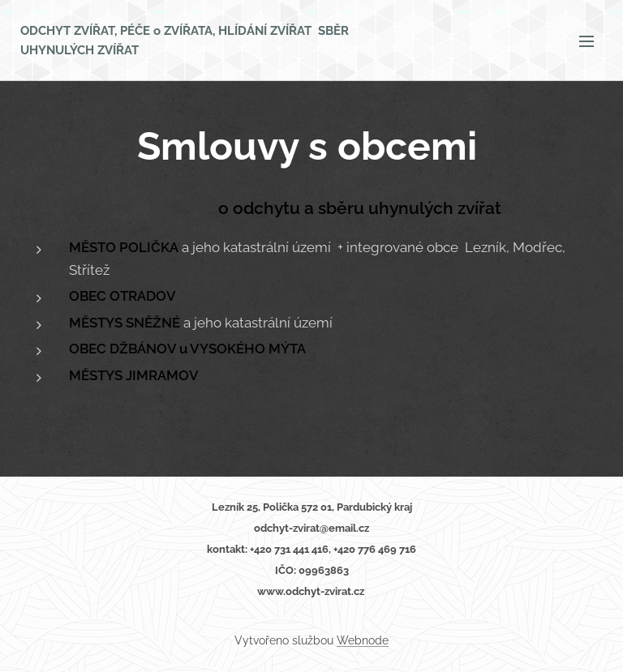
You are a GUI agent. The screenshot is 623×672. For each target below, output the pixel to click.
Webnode (363, 640)
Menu (586, 41)
